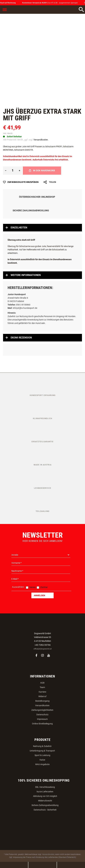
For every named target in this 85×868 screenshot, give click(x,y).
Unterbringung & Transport (42, 751)
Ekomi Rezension (21, 338)
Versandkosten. (41, 140)
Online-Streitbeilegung (42, 724)
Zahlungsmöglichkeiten (42, 710)
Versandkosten (42, 705)
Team (42, 687)
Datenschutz (42, 715)
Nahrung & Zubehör (42, 746)
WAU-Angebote (42, 764)
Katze (42, 760)
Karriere (42, 692)
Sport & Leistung (42, 755)
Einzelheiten (19, 228)
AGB (42, 683)
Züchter (44, 587)
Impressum (42, 719)
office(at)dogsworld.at (43, 649)
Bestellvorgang (42, 701)
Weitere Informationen (26, 275)
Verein (33, 587)
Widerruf (42, 696)
